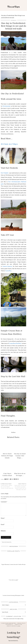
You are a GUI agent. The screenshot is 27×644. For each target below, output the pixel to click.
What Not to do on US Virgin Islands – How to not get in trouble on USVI (20, 487)
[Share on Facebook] (7, 479)
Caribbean (14, 20)
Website (3, 531)
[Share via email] (5, 479)
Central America (7, 266)
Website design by (13, 626)
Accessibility (9, 624)
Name (3, 518)
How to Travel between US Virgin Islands (7, 456)
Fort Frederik (5, 173)
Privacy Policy (22, 623)
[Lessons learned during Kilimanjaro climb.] (13, 591)
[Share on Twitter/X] (9, 479)
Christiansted (6, 106)
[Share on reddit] (16, 479)
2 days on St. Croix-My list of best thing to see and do (7, 486)
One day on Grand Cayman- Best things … (20, 456)
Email (3, 524)
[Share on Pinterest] (11, 479)
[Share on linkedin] (14, 479)
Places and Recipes (13, 7)
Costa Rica (8, 271)
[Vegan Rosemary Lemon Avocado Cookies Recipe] (13, 560)
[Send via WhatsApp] (13, 479)
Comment (4, 502)
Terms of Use (18, 624)
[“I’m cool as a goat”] (13, 575)
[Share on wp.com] (18, 479)
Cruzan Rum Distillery (15, 343)
